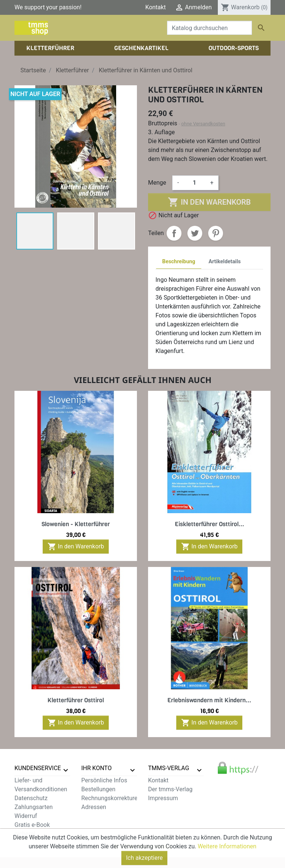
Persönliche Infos (104, 780)
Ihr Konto (96, 768)
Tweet (195, 233)
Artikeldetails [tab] (225, 262)
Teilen (174, 233)
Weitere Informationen (227, 862)
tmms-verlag (169, 768)
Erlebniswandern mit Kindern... (209, 700)
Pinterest (216, 233)
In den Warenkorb (209, 202)
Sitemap (25, 843)
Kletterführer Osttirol (76, 700)
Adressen (94, 807)
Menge (157, 183)
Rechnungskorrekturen (111, 798)
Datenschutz (31, 798)
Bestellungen (98, 789)
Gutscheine (96, 816)
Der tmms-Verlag (170, 789)
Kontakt (156, 7)
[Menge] (194, 183)
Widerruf (26, 816)
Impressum (163, 798)
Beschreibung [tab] (179, 262)
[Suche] (209, 28)
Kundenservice (38, 768)
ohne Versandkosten (203, 124)
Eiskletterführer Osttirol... (209, 524)
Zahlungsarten (34, 807)
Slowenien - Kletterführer (76, 524)
